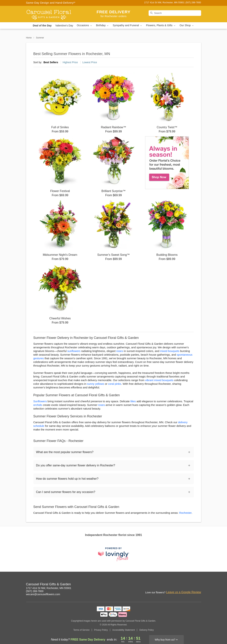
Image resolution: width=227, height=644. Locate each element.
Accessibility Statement (124, 630)
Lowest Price (90, 62)
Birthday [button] (103, 25)
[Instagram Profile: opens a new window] (166, 585)
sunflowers (74, 351)
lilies (133, 401)
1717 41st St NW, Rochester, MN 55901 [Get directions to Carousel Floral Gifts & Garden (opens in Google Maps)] (49, 588)
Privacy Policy (101, 630)
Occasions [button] (85, 25)
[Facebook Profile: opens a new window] (174, 585)
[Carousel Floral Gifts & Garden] (52, 14)
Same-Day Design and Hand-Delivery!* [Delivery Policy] (51, 3)
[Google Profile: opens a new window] (183, 585)
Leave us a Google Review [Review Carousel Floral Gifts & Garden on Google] (184, 592)
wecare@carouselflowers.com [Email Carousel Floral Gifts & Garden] (43, 594)
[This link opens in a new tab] (114, 554)
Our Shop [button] (187, 25)
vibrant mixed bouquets (159, 380)
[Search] (175, 13)
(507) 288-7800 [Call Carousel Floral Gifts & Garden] (35, 591)
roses (120, 351)
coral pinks (115, 384)
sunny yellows (96, 384)
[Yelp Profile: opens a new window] (191, 585)
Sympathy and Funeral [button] (128, 25)
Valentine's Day (64, 26)
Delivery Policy (147, 630)
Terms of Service (81, 630)
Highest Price (70, 62)
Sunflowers (40, 401)
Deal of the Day (42, 26)
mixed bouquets (170, 351)
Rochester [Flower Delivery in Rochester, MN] (185, 513)
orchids (38, 405)
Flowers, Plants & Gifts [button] (161, 25)
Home (29, 38)
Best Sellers (51, 62)
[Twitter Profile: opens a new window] (199, 585)
